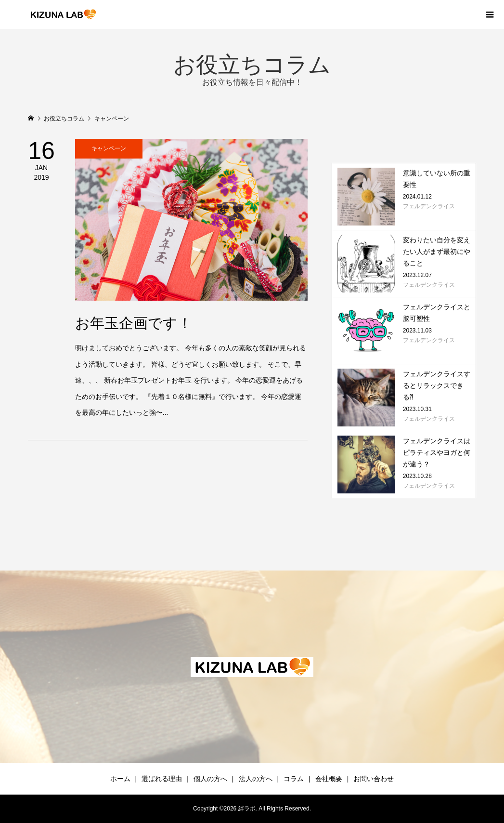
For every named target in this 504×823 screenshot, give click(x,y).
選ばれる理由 (162, 779)
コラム (294, 779)
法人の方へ (256, 779)
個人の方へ (210, 779)
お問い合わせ (374, 779)
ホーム (120, 779)
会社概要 (329, 779)
